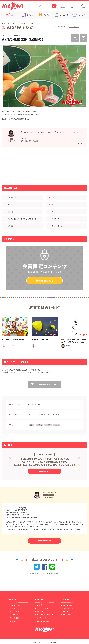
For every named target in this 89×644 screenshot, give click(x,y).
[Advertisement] (25, 166)
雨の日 (30, 415)
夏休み (49, 415)
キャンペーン (40, 611)
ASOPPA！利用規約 (74, 27)
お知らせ (65, 611)
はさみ (48, 425)
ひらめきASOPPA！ (16, 608)
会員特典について (68, 608)
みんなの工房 (14, 621)
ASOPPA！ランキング (43, 608)
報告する (81, 144)
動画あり (36, 141)
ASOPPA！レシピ (12, 23)
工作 (30, 141)
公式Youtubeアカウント (44, 621)
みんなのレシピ (15, 611)
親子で (40, 425)
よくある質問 (67, 615)
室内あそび (24, 141)
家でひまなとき (40, 415)
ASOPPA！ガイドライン (38, 642)
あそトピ (39, 605)
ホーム (4, 23)
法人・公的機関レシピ (17, 618)
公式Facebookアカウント (44, 615)
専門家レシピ (14, 615)
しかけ (57, 425)
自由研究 (56, 415)
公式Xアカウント (41, 618)
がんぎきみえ (48, 497)
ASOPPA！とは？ (68, 605)
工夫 (32, 425)
